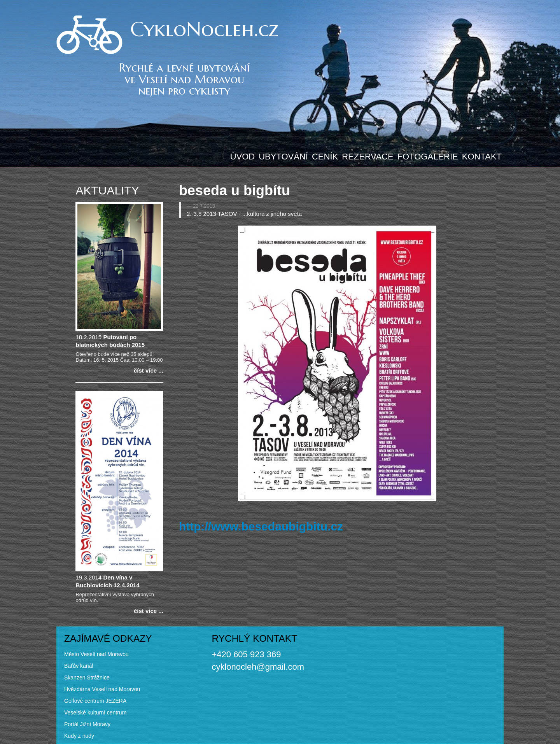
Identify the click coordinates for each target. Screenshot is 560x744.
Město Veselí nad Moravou (96, 654)
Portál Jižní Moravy (87, 724)
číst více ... (149, 370)
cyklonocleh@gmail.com (258, 667)
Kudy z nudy (79, 736)
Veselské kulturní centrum (95, 712)
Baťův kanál (79, 666)
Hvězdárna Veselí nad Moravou (102, 689)
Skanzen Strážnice (87, 677)
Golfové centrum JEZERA (95, 701)
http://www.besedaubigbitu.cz (261, 526)
